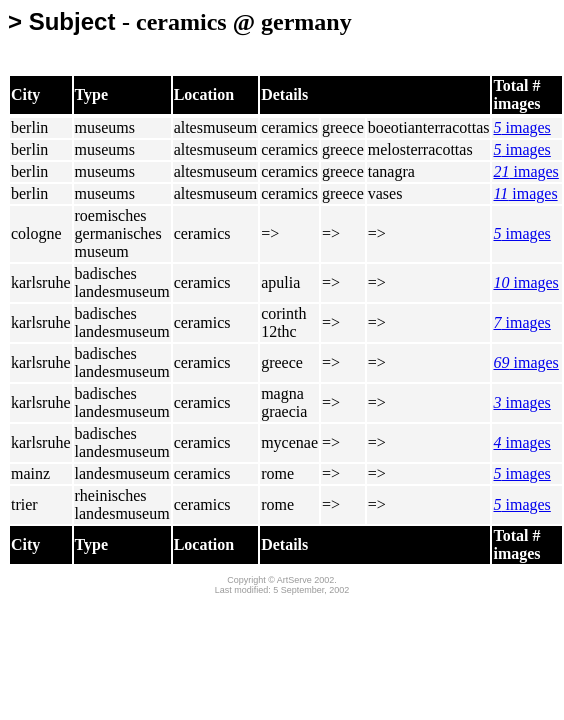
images (521, 127)
